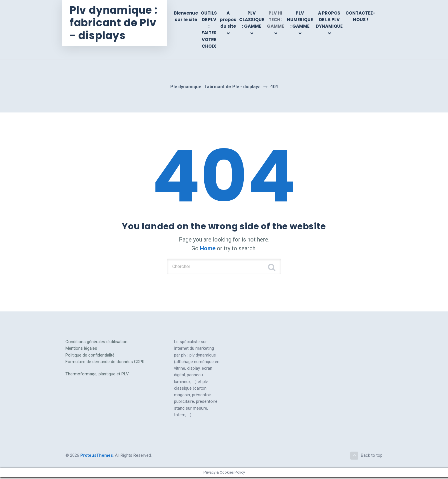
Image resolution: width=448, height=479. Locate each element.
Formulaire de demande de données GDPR (105, 363)
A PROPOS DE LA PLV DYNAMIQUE (329, 20)
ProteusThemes (97, 457)
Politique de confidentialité (90, 357)
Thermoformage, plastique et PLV (97, 375)
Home (208, 248)
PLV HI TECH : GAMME (275, 20)
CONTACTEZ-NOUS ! (360, 16)
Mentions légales (81, 350)
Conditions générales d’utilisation (96, 343)
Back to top (366, 457)
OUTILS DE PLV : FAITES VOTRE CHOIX (209, 30)
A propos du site (228, 20)
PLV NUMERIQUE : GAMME (300, 20)
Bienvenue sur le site (186, 16)
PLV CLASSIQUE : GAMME (252, 20)
